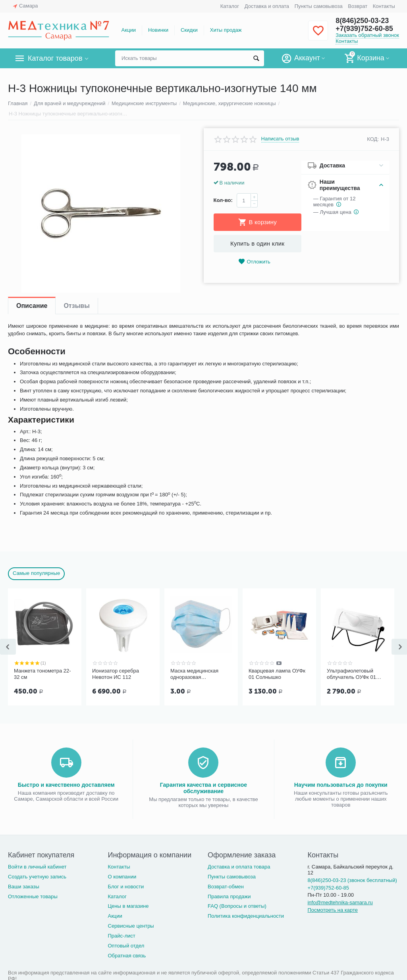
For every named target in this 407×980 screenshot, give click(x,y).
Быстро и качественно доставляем (66, 785)
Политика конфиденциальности (246, 916)
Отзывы (76, 306)
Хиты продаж (226, 30)
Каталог (230, 6)
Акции (129, 30)
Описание (32, 306)
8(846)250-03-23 (362, 21)
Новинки (158, 30)
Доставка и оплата (267, 6)
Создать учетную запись (37, 877)
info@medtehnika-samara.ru (340, 902)
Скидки (189, 30)
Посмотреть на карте (333, 910)
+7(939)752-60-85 (364, 29)
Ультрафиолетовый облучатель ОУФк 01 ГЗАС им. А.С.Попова (353, 674)
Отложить (254, 262)
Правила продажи (229, 896)
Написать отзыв (280, 139)
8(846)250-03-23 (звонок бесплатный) (352, 880)
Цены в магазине (128, 906)
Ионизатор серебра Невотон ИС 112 (116, 674)
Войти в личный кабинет (37, 867)
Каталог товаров (55, 58)
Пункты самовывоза (319, 6)
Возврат (358, 6)
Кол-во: (223, 200)
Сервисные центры (131, 926)
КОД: (373, 139)
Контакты (384, 6)
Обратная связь (127, 956)
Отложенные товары (33, 896)
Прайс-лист (121, 936)
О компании (122, 877)
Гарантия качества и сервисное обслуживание (203, 788)
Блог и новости (126, 887)
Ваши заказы (24, 887)
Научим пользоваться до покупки (341, 785)
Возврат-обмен (226, 887)
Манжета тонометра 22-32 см (42, 674)
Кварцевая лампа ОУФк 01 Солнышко (277, 674)
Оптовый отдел (126, 946)
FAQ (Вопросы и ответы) (237, 906)
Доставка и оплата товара (239, 867)
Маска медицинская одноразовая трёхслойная (194, 674)
